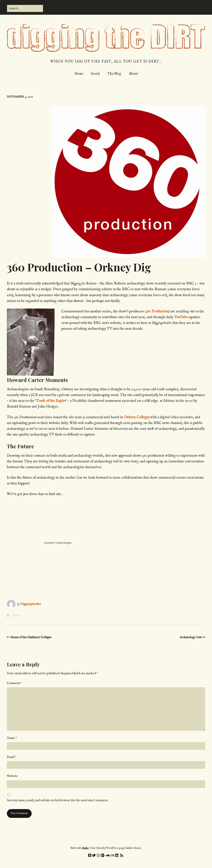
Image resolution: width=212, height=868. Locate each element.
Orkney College (136, 417)
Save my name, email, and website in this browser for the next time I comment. (58, 800)
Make (85, 848)
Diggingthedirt (31, 604)
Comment (15, 683)
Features (16, 615)
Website (12, 776)
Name (12, 738)
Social (95, 74)
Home (79, 74)
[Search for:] (25, 8)
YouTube (181, 317)
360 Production (157, 311)
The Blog (114, 74)
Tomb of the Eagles (51, 401)
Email (12, 757)
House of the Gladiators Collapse (31, 637)
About (133, 74)
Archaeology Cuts (191, 637)
